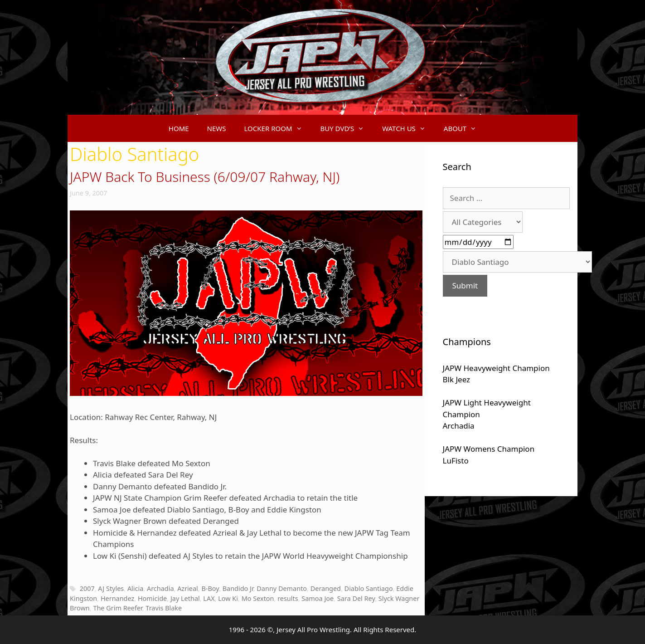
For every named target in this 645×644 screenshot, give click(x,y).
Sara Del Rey (356, 598)
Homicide (152, 598)
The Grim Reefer (117, 608)
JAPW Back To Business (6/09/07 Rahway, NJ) (205, 177)
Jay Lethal (185, 598)
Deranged (326, 588)
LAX (209, 598)
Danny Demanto (282, 588)
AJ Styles (111, 588)
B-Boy (210, 588)
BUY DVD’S (347, 128)
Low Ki (228, 598)
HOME (179, 128)
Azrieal (188, 588)
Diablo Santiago (369, 588)
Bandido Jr (238, 588)
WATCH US (408, 128)
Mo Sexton (258, 598)
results (288, 598)
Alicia (135, 588)
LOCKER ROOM (278, 128)
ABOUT (465, 128)
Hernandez (117, 598)
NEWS (217, 128)
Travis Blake (164, 608)
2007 (87, 588)
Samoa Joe (318, 598)
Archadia (160, 588)
